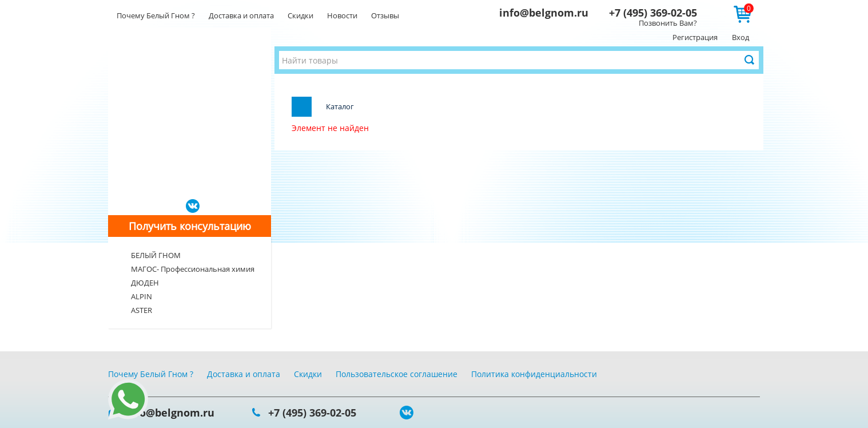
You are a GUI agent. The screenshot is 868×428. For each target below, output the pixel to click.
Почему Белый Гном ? (156, 15)
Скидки (300, 15)
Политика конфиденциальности (534, 374)
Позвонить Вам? (668, 23)
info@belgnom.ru (544, 13)
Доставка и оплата (241, 15)
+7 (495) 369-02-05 (653, 13)
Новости (342, 15)
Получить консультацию (190, 226)
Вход (740, 37)
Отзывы (385, 15)
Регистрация (695, 37)
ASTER (142, 310)
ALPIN (142, 296)
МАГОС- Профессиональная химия (193, 269)
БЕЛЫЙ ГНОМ (156, 255)
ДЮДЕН (145, 283)
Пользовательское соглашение (397, 374)
